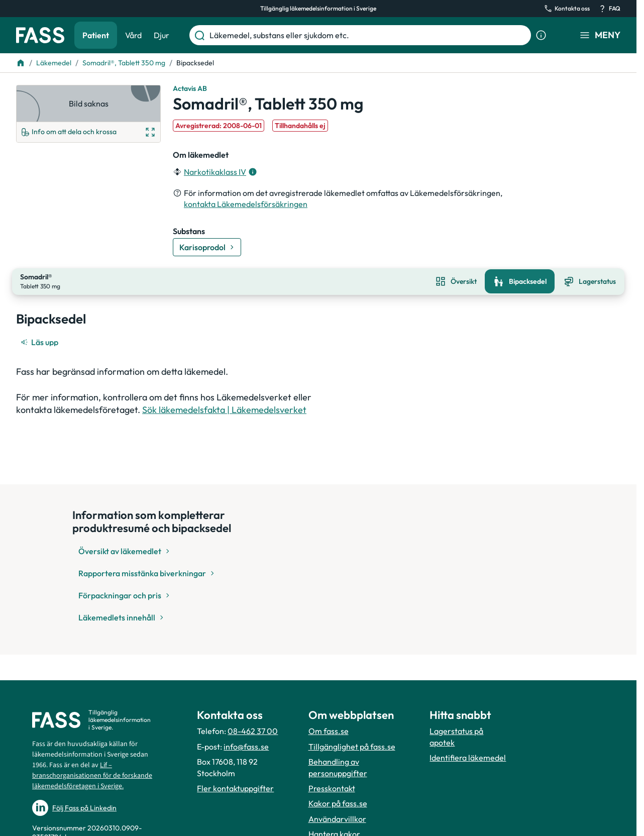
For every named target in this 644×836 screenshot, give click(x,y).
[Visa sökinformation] (541, 35)
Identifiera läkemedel (468, 758)
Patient (96, 35)
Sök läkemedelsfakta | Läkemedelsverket (224, 409)
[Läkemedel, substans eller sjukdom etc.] (368, 35)
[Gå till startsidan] (40, 35)
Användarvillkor (337, 819)
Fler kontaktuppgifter (235, 788)
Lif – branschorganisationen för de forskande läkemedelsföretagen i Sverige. (92, 776)
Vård (133, 35)
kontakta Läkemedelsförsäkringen (246, 204)
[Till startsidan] (21, 63)
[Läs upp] (40, 341)
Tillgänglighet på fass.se (352, 747)
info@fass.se (246, 747)
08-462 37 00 (253, 731)
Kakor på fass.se (338, 803)
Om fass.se (329, 731)
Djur (162, 35)
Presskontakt (332, 788)
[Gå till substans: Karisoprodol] (207, 247)
